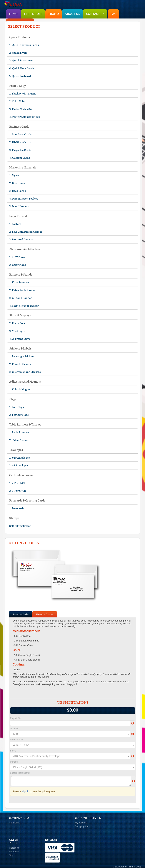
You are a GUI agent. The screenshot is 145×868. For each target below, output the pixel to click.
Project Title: (16, 718)
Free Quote (33, 14)
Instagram (14, 852)
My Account (81, 823)
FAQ (114, 14)
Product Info (21, 614)
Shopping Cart (82, 826)
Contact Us (95, 14)
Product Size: (17, 740)
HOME (14, 14)
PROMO (54, 14)
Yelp (11, 855)
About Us (72, 14)
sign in (25, 791)
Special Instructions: (20, 773)
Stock (13, 751)
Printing (14, 762)
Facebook (14, 848)
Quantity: (15, 729)
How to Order (45, 614)
